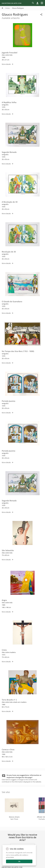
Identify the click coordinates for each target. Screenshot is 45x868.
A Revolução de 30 (10, 202)
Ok (19, 861)
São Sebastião (8, 550)
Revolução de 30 (9, 252)
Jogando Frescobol (10, 53)
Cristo (4, 650)
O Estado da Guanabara (12, 301)
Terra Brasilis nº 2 (9, 700)
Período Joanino (9, 401)
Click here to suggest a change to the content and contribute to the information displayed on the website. (22, 778)
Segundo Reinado (9, 152)
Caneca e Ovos (8, 749)
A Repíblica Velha (9, 102)
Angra (4, 600)
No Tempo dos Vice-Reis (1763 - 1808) (18, 351)
